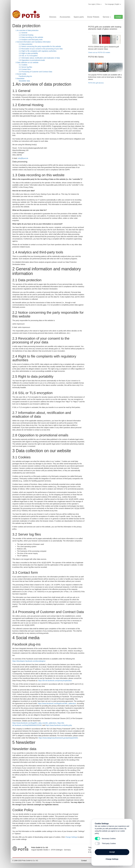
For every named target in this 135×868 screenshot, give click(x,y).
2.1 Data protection (26, 44)
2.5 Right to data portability (28, 53)
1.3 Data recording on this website (31, 37)
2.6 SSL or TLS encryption (28, 56)
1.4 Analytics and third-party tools (31, 40)
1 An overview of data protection (27, 30)
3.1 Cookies (23, 65)
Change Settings (71, 837)
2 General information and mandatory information (33, 42)
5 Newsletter (20, 79)
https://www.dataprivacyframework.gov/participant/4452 (58, 738)
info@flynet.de (23, 158)
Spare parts (79, 17)
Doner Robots (93, 17)
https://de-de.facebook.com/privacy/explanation (55, 681)
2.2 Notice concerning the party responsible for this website (40, 46)
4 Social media (21, 74)
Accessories (65, 17)
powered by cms (116, 866)
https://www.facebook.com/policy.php (59, 725)
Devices (53, 17)
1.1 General (23, 33)
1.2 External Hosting (26, 35)
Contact (118, 17)
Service (107, 17)
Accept (112, 852)
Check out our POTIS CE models (99, 52)
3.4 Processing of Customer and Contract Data (36, 72)
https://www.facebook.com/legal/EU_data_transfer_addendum (34, 723)
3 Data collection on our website (27, 62)
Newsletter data (24, 81)
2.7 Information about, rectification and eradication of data (39, 58)
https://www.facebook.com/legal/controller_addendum (57, 703)
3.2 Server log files (26, 67)
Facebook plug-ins (25, 76)
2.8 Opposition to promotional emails (32, 60)
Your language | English (113, 4)
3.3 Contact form (25, 69)
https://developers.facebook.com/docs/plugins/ (29, 661)
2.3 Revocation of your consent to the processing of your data (41, 49)
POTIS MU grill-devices (96, 83)
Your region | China (95, 4)
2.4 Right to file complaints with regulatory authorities (38, 51)
